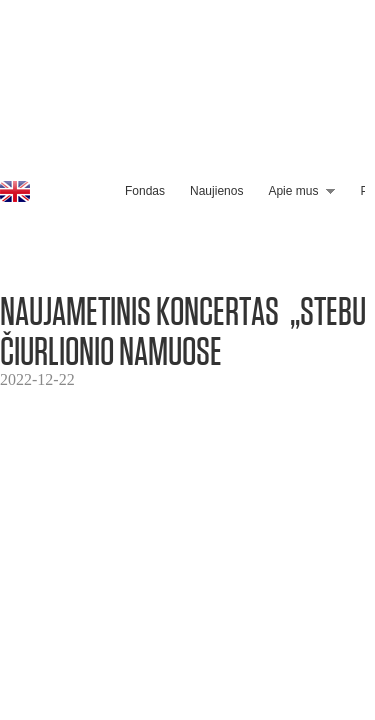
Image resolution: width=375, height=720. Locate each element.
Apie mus (293, 191)
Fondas (145, 191)
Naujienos (216, 191)
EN (15, 191)
